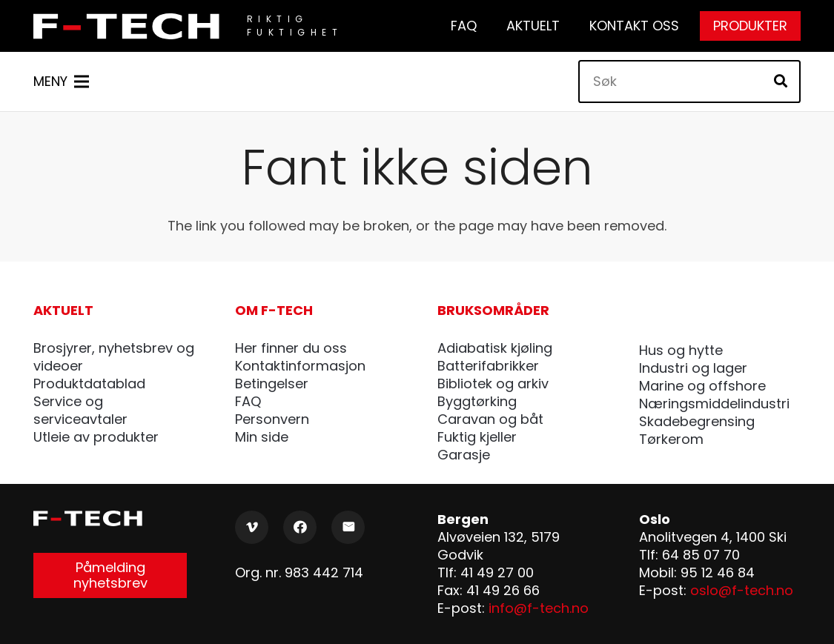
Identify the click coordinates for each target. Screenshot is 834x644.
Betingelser (272, 384)
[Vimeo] (252, 527)
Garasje (464, 455)
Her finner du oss (291, 348)
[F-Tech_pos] (131, 26)
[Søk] (689, 82)
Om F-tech (274, 310)
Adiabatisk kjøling (495, 348)
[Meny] (62, 82)
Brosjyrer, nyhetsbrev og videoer (114, 357)
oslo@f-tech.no (742, 590)
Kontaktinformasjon (300, 366)
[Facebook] (300, 527)
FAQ (248, 401)
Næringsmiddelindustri (714, 404)
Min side (262, 437)
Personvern (272, 419)
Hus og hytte (681, 350)
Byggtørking (477, 401)
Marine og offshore (702, 386)
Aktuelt (63, 310)
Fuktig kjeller (477, 437)
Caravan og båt (490, 419)
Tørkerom (671, 439)
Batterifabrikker (488, 366)
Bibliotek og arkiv (493, 384)
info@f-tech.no (539, 608)
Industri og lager (693, 368)
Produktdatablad (89, 384)
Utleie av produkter (96, 437)
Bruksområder (493, 310)
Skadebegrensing (697, 421)
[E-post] (348, 527)
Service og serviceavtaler (80, 410)
